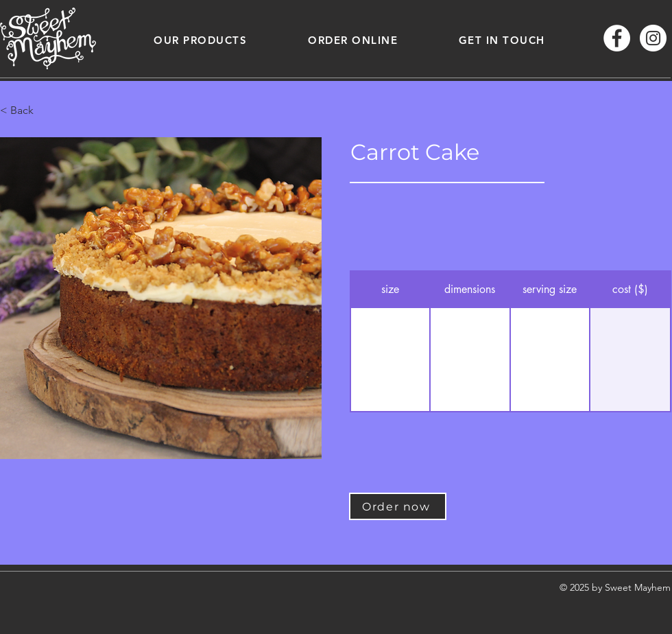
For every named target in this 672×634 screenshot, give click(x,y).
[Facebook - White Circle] (617, 38)
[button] (201, 40)
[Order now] (398, 506)
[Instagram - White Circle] (653, 38)
